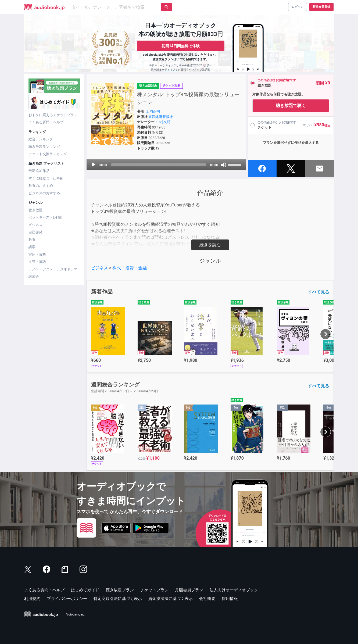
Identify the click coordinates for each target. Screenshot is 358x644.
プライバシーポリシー (67, 599)
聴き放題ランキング (44, 147)
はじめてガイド (85, 590)
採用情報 (230, 599)
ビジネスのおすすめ (44, 193)
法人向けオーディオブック (234, 590)
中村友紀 (163, 122)
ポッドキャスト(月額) (45, 217)
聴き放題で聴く (291, 105)
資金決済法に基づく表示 (171, 599)
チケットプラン (154, 590)
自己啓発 (35, 232)
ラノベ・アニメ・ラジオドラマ (53, 269)
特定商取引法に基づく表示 (118, 599)
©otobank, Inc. (76, 615)
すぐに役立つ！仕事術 (46, 178)
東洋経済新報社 (161, 117)
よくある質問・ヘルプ (46, 122)
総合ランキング (41, 139)
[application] (166, 165)
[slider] (159, 165)
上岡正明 (153, 111)
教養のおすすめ (41, 186)
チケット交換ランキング (48, 154)
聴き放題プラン (120, 590)
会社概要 (207, 599)
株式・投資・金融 (130, 268)
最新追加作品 (39, 171)
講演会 (34, 276)
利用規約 (32, 599)
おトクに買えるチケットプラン (53, 115)
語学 (32, 247)
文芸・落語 (37, 262)
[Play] (94, 165)
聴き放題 (35, 210)
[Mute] (224, 165)
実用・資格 (37, 254)
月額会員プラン (189, 590)
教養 (32, 240)
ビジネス (35, 225)
